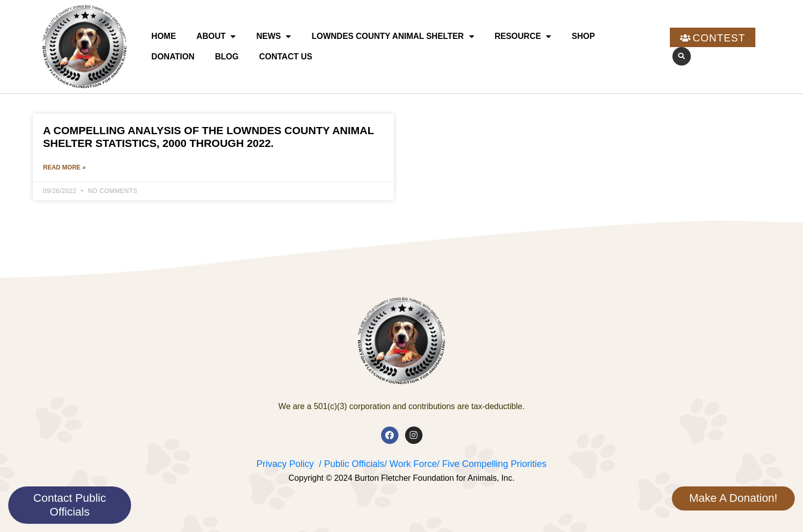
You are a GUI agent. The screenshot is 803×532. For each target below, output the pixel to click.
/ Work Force (410, 464)
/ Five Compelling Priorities (492, 464)
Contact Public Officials (70, 505)
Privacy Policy (285, 464)
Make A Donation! (733, 498)
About (216, 36)
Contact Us (286, 57)
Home (164, 36)
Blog (227, 57)
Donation (173, 57)
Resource (523, 36)
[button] (682, 56)
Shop (583, 36)
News (273, 36)
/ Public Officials (352, 464)
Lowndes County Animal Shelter (393, 36)
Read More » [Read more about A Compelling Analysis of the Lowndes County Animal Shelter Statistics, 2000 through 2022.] (64, 168)
